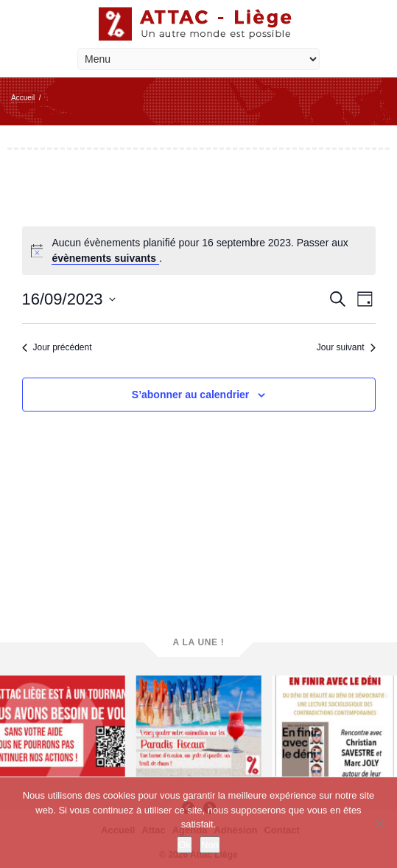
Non (210, 845)
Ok (185, 845)
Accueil (23, 98)
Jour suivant (346, 347)
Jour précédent (57, 347)
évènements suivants (105, 258)
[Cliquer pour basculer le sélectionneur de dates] (69, 299)
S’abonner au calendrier (191, 395)
